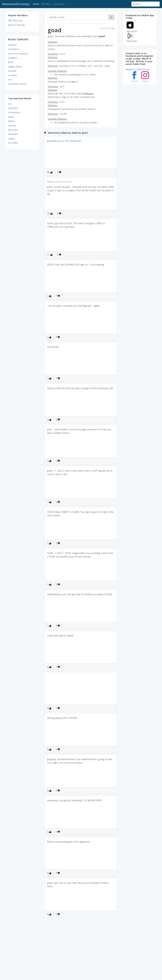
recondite (13, 143)
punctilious (14, 49)
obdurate (13, 134)
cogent (12, 138)
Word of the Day (16, 25)
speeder (12, 71)
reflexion (12, 45)
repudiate (13, 108)
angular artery (15, 67)
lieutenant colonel (17, 84)
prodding (81, 66)
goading (64, 66)
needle (63, 114)
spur (90, 66)
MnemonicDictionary (16, 4)
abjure (11, 121)
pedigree (13, 58)
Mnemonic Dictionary (64, 182)
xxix (10, 104)
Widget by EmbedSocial (139, 69)
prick (62, 102)
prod (62, 54)
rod (10, 80)
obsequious (14, 112)
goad (11, 62)
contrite (12, 125)
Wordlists (46, 4)
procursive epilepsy (18, 54)
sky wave (12, 75)
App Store (132, 30)
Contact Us (59, 4)
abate (11, 117)
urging (107, 66)
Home (36, 4)
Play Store (132, 39)
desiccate (13, 130)
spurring (98, 66)
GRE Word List (15, 21)
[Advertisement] (22, 201)
